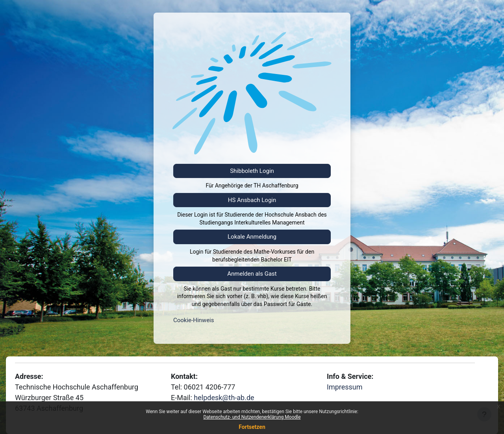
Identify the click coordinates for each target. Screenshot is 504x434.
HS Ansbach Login (252, 200)
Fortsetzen (252, 427)
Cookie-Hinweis (194, 320)
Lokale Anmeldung (252, 237)
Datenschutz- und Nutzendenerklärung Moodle (252, 417)
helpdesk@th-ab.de (224, 398)
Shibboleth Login (252, 171)
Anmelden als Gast (252, 274)
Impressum (345, 387)
